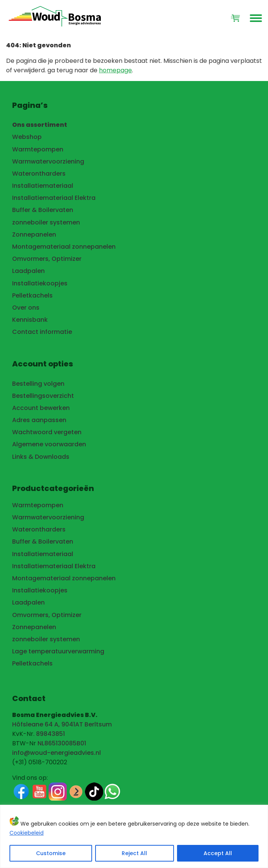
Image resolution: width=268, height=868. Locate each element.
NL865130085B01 (62, 743)
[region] (134, 836)
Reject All (134, 853)
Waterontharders (39, 174)
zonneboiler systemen (46, 222)
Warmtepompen (38, 149)
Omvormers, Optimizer (47, 259)
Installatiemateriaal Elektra (54, 198)
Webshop (27, 137)
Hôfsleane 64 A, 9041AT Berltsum (62, 724)
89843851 (50, 734)
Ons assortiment (40, 125)
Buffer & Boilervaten (43, 210)
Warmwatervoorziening (48, 161)
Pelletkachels (32, 295)
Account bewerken (41, 408)
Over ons (26, 308)
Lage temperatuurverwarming (58, 651)
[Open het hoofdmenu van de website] (256, 18)
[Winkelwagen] (235, 18)
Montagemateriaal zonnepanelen (64, 247)
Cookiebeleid (27, 833)
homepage (115, 70)
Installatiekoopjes (40, 283)
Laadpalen (28, 271)
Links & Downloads (41, 457)
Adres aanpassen (39, 420)
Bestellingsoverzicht (43, 396)
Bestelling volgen (38, 384)
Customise (51, 853)
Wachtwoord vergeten (47, 432)
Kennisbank (30, 320)
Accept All (218, 853)
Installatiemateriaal (43, 186)
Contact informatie (42, 332)
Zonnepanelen (34, 235)
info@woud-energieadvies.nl (56, 753)
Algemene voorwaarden (49, 444)
